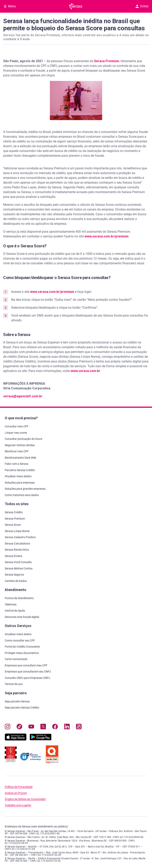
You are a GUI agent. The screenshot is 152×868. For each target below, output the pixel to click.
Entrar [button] (142, 6)
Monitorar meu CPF (17, 451)
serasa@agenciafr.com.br (23, 396)
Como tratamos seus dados (22, 495)
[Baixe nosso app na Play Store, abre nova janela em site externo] (41, 739)
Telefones (11, 604)
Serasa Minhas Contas (19, 568)
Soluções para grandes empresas (25, 489)
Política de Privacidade (19, 787)
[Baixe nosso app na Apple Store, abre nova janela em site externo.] (16, 739)
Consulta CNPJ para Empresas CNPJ (27, 678)
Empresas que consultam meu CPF (26, 665)
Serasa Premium (107, 61)
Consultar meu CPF (17, 426)
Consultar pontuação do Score (23, 439)
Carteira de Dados (16, 581)
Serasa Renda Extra (17, 550)
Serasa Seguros (14, 575)
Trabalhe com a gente (18, 805)
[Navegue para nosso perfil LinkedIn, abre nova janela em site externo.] (67, 727)
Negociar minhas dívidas (20, 445)
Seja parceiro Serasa (17, 701)
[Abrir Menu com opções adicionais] (10, 6)
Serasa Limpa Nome (17, 531)
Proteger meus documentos (22, 653)
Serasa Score (13, 525)
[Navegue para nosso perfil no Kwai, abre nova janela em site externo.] (79, 727)
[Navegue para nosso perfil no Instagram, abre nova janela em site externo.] (8, 727)
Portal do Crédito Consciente (22, 647)
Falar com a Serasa (17, 464)
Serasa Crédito (14, 512)
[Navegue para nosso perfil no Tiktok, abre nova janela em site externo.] (19, 727)
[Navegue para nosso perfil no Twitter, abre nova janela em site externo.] (43, 727)
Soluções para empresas (20, 483)
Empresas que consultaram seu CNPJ (28, 672)
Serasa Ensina (13, 556)
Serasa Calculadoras (17, 544)
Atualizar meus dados (18, 476)
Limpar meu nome (16, 433)
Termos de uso (14, 684)
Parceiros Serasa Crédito (20, 470)
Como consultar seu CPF (20, 640)
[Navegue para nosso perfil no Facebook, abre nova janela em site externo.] (55, 727)
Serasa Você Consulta (18, 562)
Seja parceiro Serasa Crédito (22, 708)
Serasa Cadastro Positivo (20, 537)
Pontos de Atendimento (19, 598)
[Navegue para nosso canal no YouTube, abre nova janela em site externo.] (31, 727)
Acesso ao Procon (16, 793)
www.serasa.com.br (85, 371)
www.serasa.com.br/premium (106, 236)
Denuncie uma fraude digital (22, 617)
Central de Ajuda (15, 611)
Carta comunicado (16, 659)
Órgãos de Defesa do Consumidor (25, 799)
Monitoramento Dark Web (20, 458)
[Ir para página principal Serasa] (76, 6)
